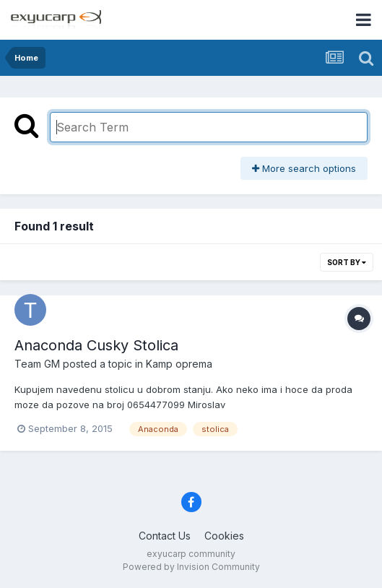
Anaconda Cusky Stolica (96, 345)
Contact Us (165, 536)
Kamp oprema (179, 364)
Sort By (347, 262)
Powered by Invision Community (191, 567)
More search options (304, 168)
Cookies (224, 536)
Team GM (37, 364)
